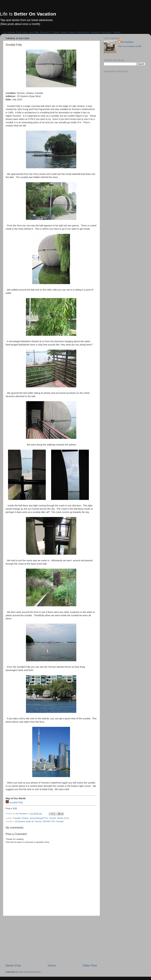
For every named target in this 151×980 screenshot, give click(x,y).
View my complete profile (130, 46)
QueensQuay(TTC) (39, 818)
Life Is (28, 14)
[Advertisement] (51, 940)
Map (37, 32)
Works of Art (63, 818)
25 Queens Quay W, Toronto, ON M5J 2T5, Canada (39, 821)
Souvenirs (95, 32)
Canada (17, 818)
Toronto (53, 818)
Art (4, 32)
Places (71, 32)
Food (19, 32)
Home (52, 965)
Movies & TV (46, 32)
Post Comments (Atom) (30, 972)
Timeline (117, 32)
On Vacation (127, 42)
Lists (31, 32)
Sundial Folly (16, 802)
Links (25, 32)
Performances (83, 32)
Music (56, 32)
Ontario (25, 818)
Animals (11, 32)
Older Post (90, 965)
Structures (106, 32)
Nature (64, 32)
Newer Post (13, 965)
